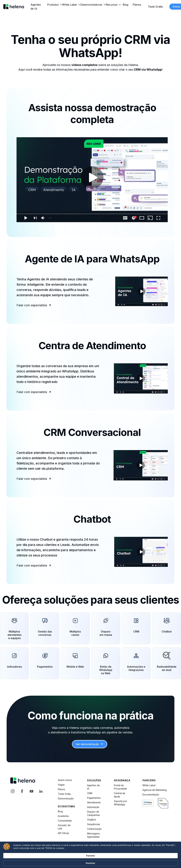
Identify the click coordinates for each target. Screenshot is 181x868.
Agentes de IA (93, 787)
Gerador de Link (64, 827)
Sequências (94, 824)
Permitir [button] (138, 860)
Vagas (61, 785)
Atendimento (94, 802)
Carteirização (94, 829)
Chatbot (91, 820)
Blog (60, 811)
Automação (93, 807)
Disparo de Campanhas (93, 813)
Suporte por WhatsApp (121, 803)
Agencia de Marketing (155, 790)
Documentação (151, 795)
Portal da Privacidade (120, 787)
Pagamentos (94, 798)
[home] (14, 7)
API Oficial (63, 833)
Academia (63, 816)
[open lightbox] (92, 180)
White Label (149, 785)
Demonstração (66, 798)
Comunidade (65, 821)
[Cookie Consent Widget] (90, 860)
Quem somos (65, 780)
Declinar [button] (157, 860)
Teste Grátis (155, 7)
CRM (90, 793)
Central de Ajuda (120, 795)
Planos (61, 789)
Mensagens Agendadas (93, 835)
